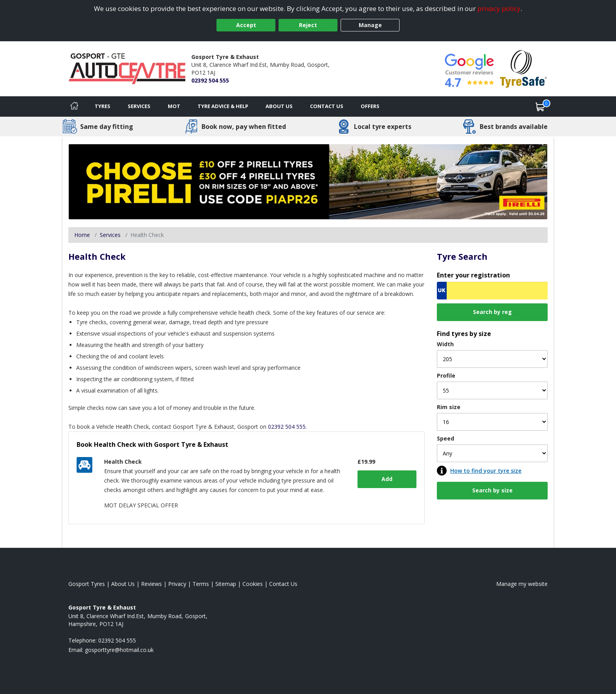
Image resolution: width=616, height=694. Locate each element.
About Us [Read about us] (123, 584)
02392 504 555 (210, 80)
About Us (279, 106)
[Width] (492, 359)
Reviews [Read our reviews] (151, 584)
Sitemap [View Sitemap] (226, 584)
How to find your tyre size (486, 471)
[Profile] (492, 390)
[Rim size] (492, 422)
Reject (308, 25)
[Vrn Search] (492, 291)
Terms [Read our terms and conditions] (201, 584)
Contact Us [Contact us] (327, 106)
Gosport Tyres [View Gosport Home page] (87, 584)
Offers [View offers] (370, 106)
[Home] (74, 106)
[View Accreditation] (523, 68)
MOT (174, 106)
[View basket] (540, 106)
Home (82, 235)
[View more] (308, 182)
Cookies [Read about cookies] (253, 584)
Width (445, 344)
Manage (370, 25)
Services (139, 106)
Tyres (103, 106)
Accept (246, 25)
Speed (445, 438)
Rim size (449, 407)
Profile (446, 375)
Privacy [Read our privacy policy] (177, 584)
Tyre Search (462, 256)
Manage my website (522, 584)
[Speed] (492, 453)
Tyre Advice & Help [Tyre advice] (223, 106)
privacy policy (499, 8)
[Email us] (119, 650)
